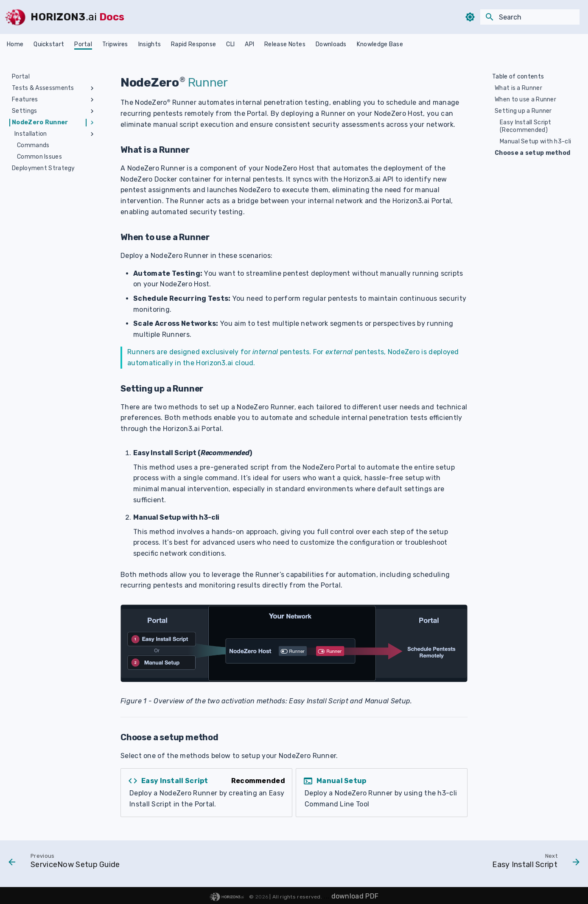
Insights (150, 44)
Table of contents (518, 77)
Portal (83, 44)
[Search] (530, 17)
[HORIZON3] (15, 17)
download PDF (355, 896)
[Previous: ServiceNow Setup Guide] (67, 863)
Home (15, 44)
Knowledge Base (380, 44)
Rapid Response (193, 44)
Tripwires (115, 44)
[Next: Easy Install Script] (533, 863)
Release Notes (285, 44)
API (249, 44)
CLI (230, 44)
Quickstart (49, 44)
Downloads (331, 44)
